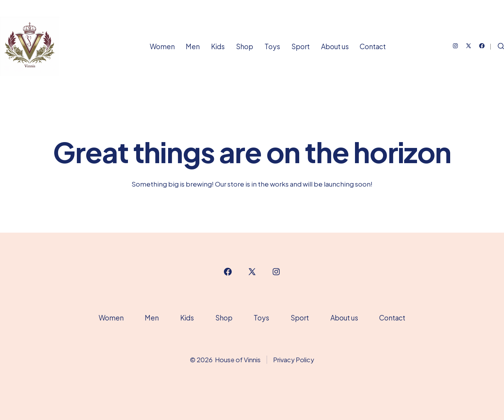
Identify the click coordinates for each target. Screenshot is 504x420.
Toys (272, 46)
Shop (245, 46)
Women (162, 46)
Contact (373, 46)
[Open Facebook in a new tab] (482, 46)
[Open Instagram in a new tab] (455, 46)
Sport (301, 46)
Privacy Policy (294, 360)
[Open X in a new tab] (469, 46)
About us (335, 46)
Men (193, 46)
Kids (218, 46)
